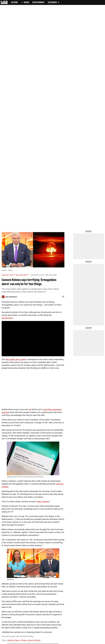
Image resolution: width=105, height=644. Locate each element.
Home (4, 270)
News (10, 270)
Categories (54, 2)
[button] (63, 297)
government (7, 318)
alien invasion (43, 501)
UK (30, 409)
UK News (23, 640)
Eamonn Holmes (34, 640)
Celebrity (11, 640)
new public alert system (16, 359)
